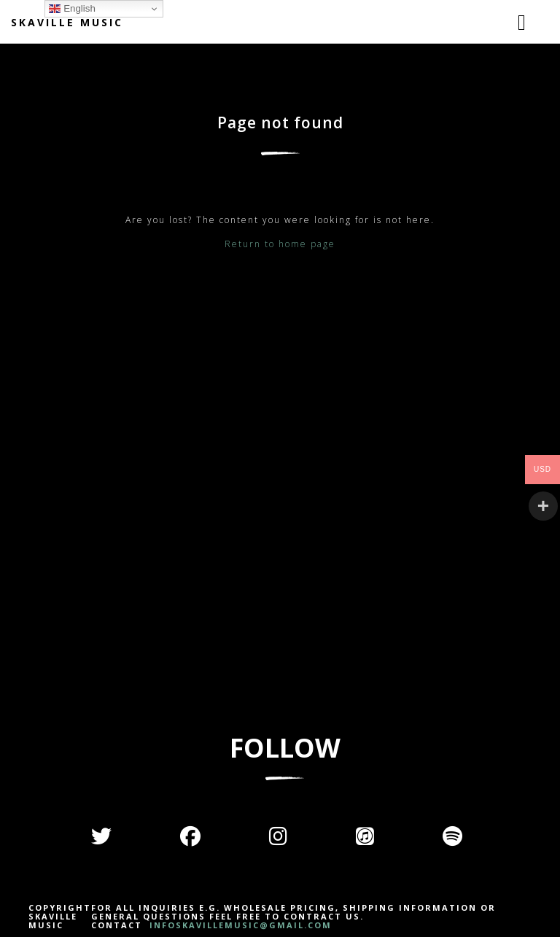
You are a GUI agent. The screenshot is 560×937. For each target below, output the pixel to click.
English (72, 9)
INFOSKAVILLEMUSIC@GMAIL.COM (239, 925)
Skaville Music (67, 22)
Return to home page (280, 244)
